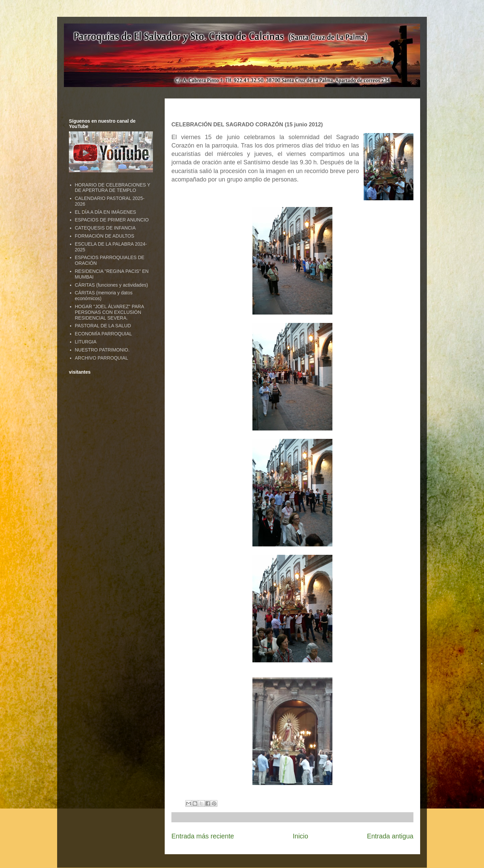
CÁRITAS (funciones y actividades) (112, 285)
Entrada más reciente (203, 836)
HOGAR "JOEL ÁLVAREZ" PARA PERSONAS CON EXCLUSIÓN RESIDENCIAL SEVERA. (109, 312)
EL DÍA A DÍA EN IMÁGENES (106, 212)
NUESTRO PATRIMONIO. (102, 350)
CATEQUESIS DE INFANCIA (105, 228)
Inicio (300, 836)
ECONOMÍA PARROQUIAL (104, 334)
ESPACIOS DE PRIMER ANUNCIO (112, 220)
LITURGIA (86, 342)
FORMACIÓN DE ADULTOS (105, 236)
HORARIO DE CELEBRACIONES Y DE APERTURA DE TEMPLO (113, 188)
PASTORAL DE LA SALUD (103, 326)
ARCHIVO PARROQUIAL (102, 358)
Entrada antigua (390, 836)
